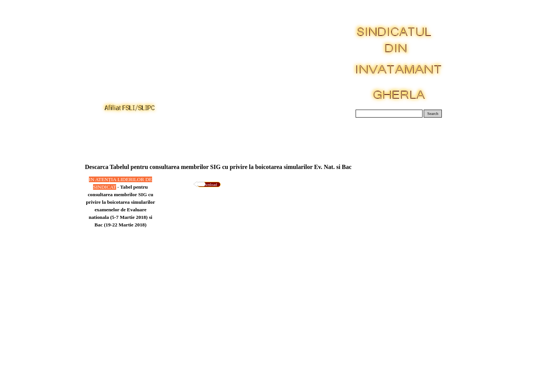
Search (433, 114)
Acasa (104, 136)
